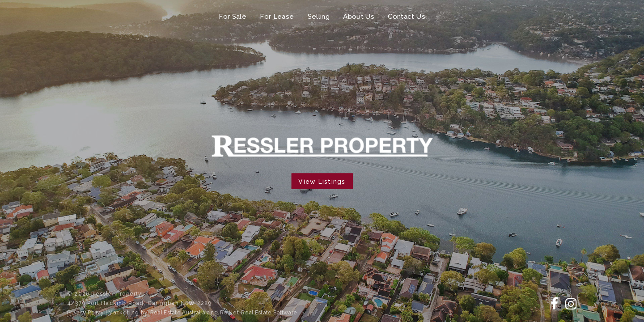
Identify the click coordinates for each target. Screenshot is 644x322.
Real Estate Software (269, 313)
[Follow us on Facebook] (554, 304)
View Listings (322, 182)
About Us (359, 17)
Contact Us (407, 17)
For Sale (233, 17)
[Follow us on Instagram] (571, 304)
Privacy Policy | (88, 313)
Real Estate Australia (179, 313)
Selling (319, 17)
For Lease (277, 17)
